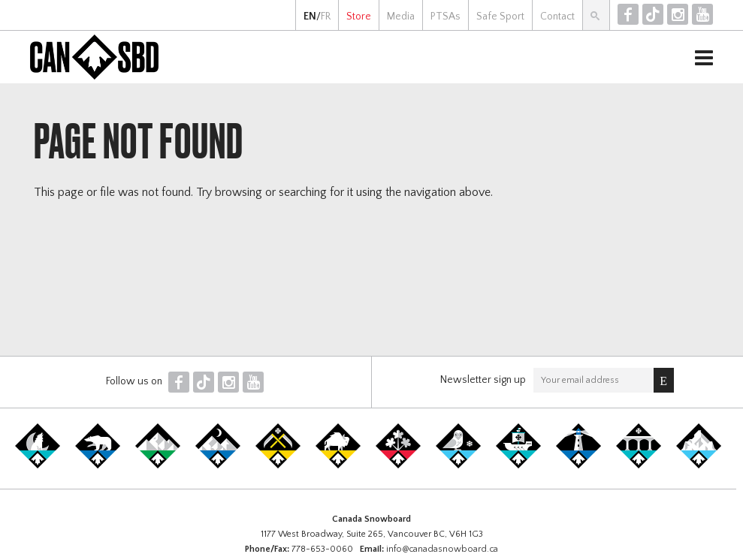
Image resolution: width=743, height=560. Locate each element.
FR (326, 17)
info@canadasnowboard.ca (442, 549)
